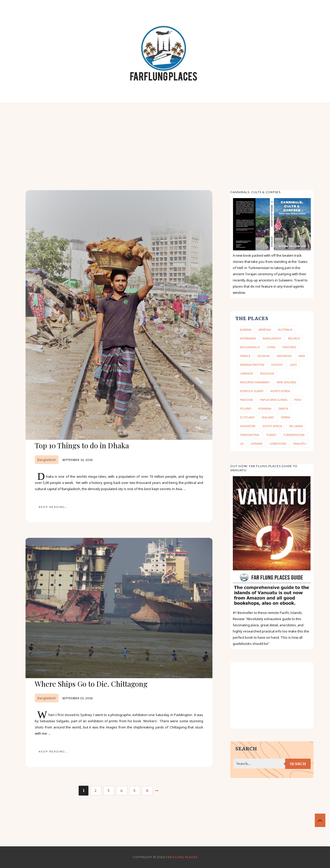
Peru (298, 400)
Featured (289, 347)
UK (242, 444)
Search (298, 764)
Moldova (267, 373)
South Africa (272, 426)
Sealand (268, 417)
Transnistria (250, 435)
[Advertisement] (165, 141)
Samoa (283, 408)
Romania (265, 408)
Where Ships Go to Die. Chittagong (91, 684)
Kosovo (277, 365)
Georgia (263, 356)
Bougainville (250, 347)
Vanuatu (300, 444)
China (271, 347)
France (245, 356)
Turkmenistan (294, 435)
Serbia (285, 417)
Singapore (248, 426)
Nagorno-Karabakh (255, 382)
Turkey (271, 435)
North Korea (280, 391)
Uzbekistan (278, 444)
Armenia (265, 330)
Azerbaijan (248, 338)
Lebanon (247, 373)
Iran (302, 356)
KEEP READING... (53, 507)
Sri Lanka (296, 426)
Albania (246, 330)
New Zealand (286, 382)
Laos (293, 365)
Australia (285, 330)
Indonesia (284, 356)
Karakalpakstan (252, 365)
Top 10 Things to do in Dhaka (82, 445)
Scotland (247, 417)
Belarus (294, 338)
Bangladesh (47, 460)
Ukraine (257, 444)
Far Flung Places (182, 857)
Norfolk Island (252, 391)
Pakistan (247, 400)
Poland (246, 408)
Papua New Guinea (274, 400)
